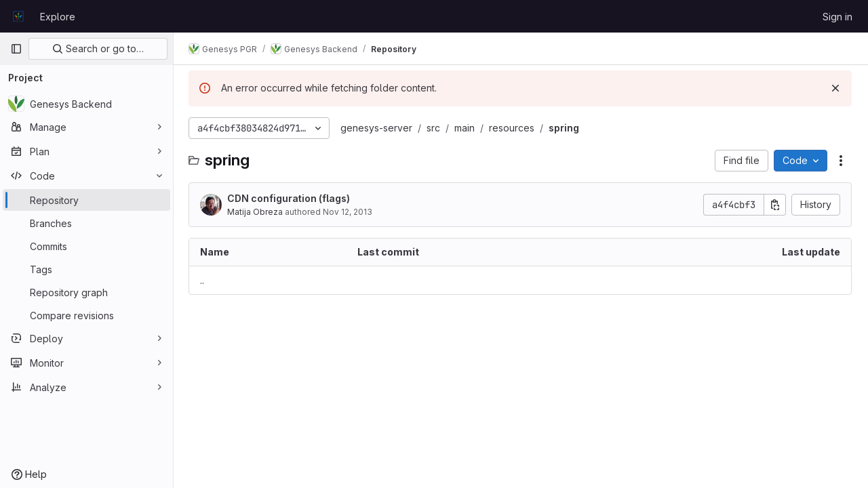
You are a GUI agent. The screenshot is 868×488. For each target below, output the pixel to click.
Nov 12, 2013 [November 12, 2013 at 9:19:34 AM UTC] (349, 212)
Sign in (837, 17)
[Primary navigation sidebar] (16, 49)
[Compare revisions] (86, 315)
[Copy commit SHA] (775, 205)
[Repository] (86, 200)
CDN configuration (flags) (290, 198)
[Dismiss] (835, 88)
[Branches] (86, 223)
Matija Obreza (256, 212)
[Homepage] (18, 16)
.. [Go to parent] (203, 280)
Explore (58, 17)
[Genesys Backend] (86, 104)
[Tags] (86, 269)
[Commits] (86, 246)
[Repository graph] (86, 292)
